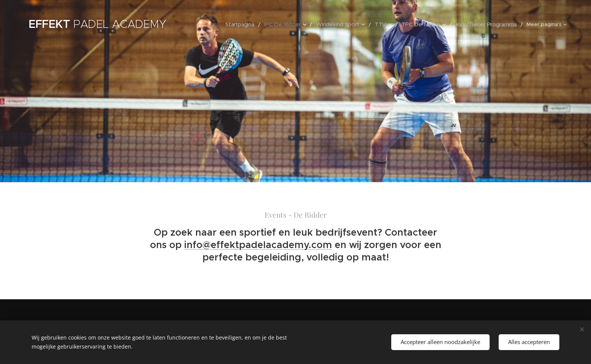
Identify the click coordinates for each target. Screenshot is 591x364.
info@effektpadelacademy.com (258, 244)
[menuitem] (251, 24)
